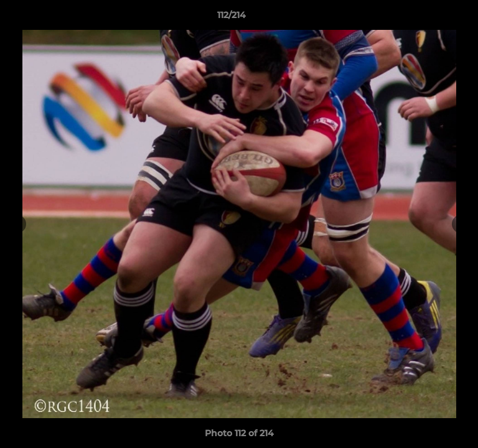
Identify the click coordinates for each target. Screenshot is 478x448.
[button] (433, 18)
